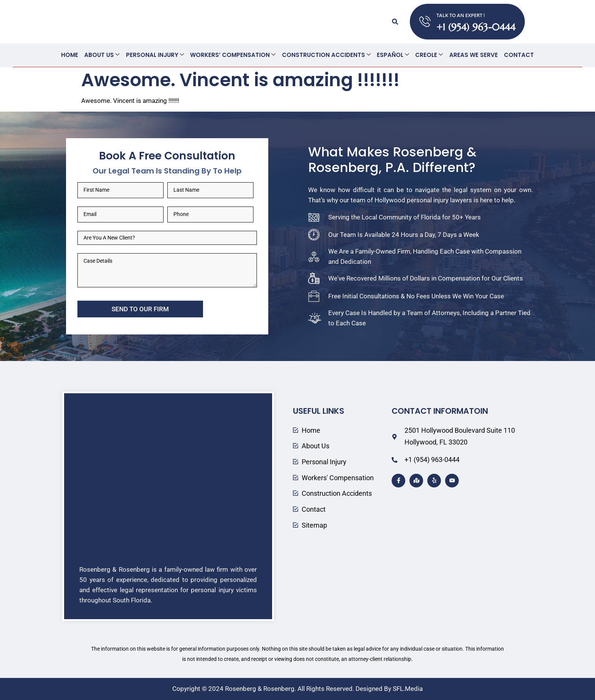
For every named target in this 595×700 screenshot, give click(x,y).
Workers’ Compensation (233, 55)
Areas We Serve (473, 55)
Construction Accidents (326, 55)
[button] (395, 22)
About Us (103, 55)
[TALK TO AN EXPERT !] (425, 22)
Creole (429, 55)
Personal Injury (155, 55)
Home (70, 55)
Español (393, 55)
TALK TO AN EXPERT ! (461, 15)
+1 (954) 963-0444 (476, 27)
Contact (519, 55)
